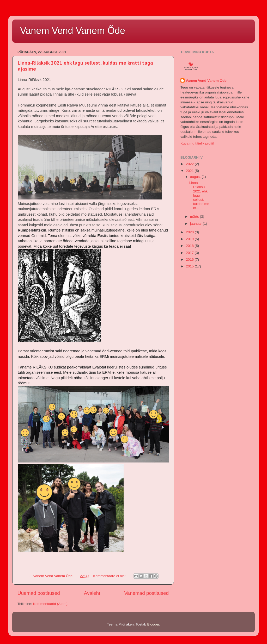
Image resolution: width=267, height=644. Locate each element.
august (196, 177)
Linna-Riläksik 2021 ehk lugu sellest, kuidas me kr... (199, 195)
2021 (190, 171)
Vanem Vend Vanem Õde (73, 31)
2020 (190, 232)
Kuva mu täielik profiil (197, 143)
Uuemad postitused (39, 593)
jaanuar (196, 224)
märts (195, 217)
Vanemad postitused (146, 593)
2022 (190, 164)
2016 (190, 260)
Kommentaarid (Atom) (50, 604)
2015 (190, 266)
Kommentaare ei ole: (110, 576)
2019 (190, 239)
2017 (190, 253)
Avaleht (92, 593)
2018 (190, 246)
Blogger (153, 624)
